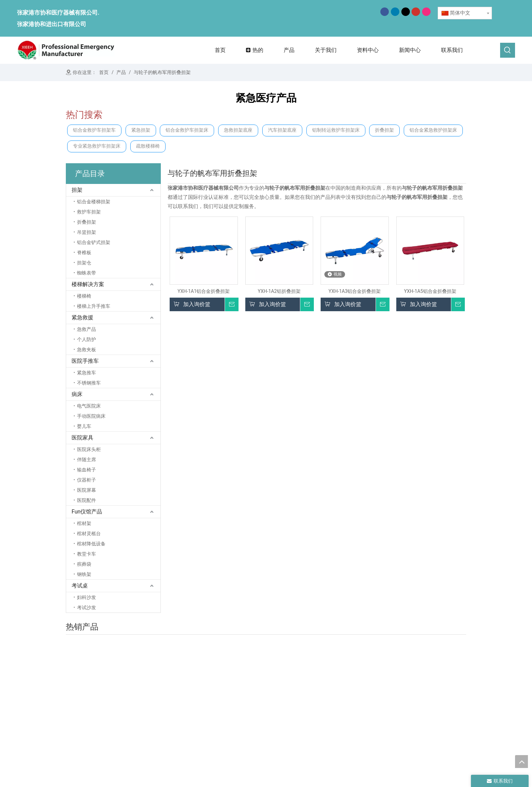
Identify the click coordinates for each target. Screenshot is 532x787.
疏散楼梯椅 (148, 146)
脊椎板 (84, 252)
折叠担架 (384, 130)
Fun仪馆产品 (87, 512)
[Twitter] (406, 12)
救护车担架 (89, 212)
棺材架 (84, 523)
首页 (235, 691)
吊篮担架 (87, 232)
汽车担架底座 (282, 130)
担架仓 (84, 263)
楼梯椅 (84, 296)
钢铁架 (84, 574)
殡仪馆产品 (394, 696)
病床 (77, 394)
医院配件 (87, 500)
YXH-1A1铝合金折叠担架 (204, 291)
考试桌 (80, 586)
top (521, 762)
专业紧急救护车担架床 (97, 146)
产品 (235, 710)
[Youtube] (416, 12)
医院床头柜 (89, 449)
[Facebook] (385, 12)
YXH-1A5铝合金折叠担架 (430, 291)
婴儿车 (84, 426)
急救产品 (87, 329)
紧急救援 (82, 317)
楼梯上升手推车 (94, 306)
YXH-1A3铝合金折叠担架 (355, 291)
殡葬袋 (84, 564)
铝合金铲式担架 (94, 242)
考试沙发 (87, 607)
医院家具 (82, 438)
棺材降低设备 (91, 544)
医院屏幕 (87, 490)
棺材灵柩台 (89, 533)
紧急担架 (141, 130)
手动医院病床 (91, 416)
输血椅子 (87, 470)
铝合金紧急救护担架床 (433, 130)
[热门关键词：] (508, 50)
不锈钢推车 (89, 383)
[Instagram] (426, 12)
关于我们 (240, 700)
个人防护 (87, 339)
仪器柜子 (87, 480)
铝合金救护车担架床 (187, 130)
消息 (235, 719)
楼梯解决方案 (88, 284)
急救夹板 (87, 350)
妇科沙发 (87, 597)
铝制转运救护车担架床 (336, 130)
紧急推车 (87, 373)
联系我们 (240, 729)
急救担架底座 (238, 130)
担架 (77, 190)
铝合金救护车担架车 (94, 130)
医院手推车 (85, 361)
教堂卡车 (87, 554)
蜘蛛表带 (87, 273)
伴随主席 (87, 460)
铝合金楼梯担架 (94, 202)
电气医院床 (89, 406)
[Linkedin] (395, 12)
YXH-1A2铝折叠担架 (279, 291)
